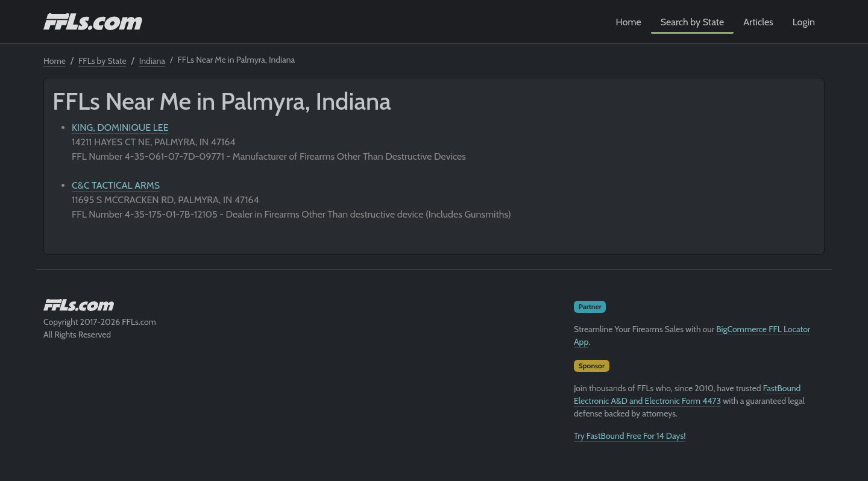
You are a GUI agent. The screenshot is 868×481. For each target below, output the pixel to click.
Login (804, 22)
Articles (758, 22)
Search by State (693, 22)
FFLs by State (102, 61)
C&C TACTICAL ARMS (116, 185)
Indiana (152, 61)
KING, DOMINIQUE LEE (120, 127)
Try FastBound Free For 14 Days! (630, 436)
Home (629, 22)
